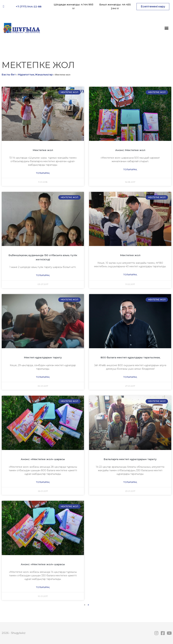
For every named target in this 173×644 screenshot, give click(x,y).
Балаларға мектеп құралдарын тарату (130, 459)
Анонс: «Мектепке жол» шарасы (43, 459)
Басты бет (9, 74)
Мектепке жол (43, 150)
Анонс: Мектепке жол (130, 150)
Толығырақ (43, 173)
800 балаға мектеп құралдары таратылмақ (130, 357)
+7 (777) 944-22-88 (29, 6)
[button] (153, 7)
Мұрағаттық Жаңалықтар (35, 74)
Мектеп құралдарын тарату (43, 357)
